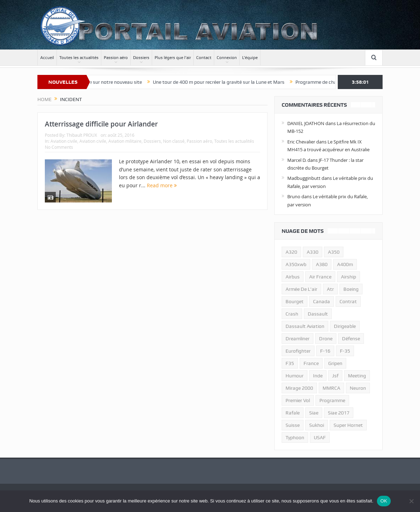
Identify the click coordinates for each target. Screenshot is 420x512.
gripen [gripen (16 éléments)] (335, 363)
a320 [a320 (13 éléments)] (291, 252)
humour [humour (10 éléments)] (295, 376)
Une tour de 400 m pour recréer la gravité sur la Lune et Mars (224, 82)
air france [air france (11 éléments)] (320, 277)
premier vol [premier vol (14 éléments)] (298, 400)
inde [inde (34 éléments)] (318, 376)
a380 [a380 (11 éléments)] (322, 264)
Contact (204, 58)
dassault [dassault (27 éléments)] (318, 314)
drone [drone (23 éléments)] (326, 339)
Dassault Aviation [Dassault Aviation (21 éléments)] (305, 326)
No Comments (59, 147)
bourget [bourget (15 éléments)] (295, 301)
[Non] (411, 501)
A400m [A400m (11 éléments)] (345, 264)
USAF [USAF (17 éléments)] (320, 437)
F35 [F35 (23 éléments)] (290, 363)
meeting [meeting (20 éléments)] (357, 376)
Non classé (174, 141)
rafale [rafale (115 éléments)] (293, 413)
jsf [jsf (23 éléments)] (335, 376)
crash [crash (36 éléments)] (292, 314)
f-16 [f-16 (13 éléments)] (325, 351)
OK (384, 501)
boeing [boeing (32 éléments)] (351, 289)
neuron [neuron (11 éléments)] (358, 388)
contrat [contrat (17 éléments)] (348, 301)
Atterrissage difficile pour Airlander (101, 124)
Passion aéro (116, 58)
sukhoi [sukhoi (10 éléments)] (317, 425)
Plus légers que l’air (173, 58)
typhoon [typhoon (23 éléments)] (295, 437)
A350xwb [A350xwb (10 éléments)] (296, 264)
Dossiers (141, 58)
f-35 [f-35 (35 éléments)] (345, 351)
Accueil (47, 58)
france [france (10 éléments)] (311, 363)
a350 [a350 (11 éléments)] (334, 252)
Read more (162, 185)
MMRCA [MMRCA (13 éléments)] (331, 388)
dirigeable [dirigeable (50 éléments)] (345, 326)
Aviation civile (64, 141)
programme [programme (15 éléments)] (332, 400)
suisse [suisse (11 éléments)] (293, 425)
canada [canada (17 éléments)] (322, 301)
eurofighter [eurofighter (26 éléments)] (298, 351)
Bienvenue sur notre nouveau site (111, 82)
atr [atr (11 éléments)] (330, 289)
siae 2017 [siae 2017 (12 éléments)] (339, 413)
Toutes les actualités (79, 58)
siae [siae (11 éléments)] (314, 413)
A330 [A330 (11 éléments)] (313, 252)
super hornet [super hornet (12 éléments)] (348, 425)
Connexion (227, 58)
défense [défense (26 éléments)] (351, 339)
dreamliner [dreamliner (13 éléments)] (298, 339)
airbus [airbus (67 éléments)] (293, 277)
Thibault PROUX (82, 135)
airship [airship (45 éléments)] (349, 277)
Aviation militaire (125, 141)
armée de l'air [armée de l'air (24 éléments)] (301, 289)
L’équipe (250, 58)
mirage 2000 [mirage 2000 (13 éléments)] (299, 388)
